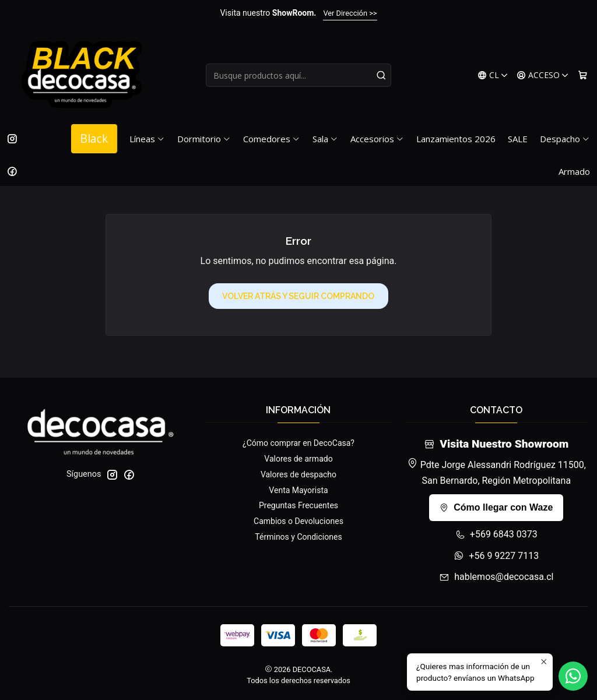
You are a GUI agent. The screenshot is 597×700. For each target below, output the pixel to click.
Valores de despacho (298, 474)
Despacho (565, 139)
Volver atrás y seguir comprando (298, 296)
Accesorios (377, 139)
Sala (325, 139)
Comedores (272, 139)
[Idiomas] (493, 75)
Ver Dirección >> (350, 13)
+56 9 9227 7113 (496, 556)
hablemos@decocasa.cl (496, 577)
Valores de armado (298, 459)
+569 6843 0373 (496, 534)
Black (94, 138)
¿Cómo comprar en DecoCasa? (298, 443)
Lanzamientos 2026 (456, 139)
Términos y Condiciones (298, 537)
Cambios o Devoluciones (298, 521)
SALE (518, 139)
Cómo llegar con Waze (496, 507)
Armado (574, 171)
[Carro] (583, 75)
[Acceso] (543, 75)
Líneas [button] (147, 139)
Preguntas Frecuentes (298, 505)
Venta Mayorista (298, 490)
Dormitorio (204, 139)
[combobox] (298, 75)
